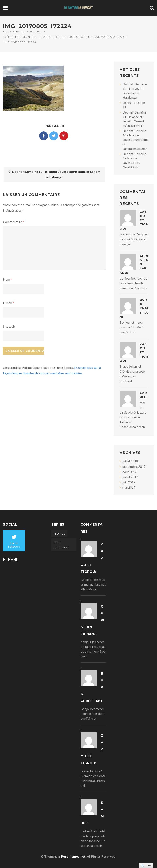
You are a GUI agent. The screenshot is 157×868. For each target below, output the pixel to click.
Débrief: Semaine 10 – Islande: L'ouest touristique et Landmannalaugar (64, 37)
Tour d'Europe (61, 545)
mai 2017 (129, 487)
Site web (9, 326)
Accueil (36, 31)
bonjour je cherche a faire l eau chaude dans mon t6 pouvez (133, 283)
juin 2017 (129, 482)
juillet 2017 (130, 477)
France (59, 534)
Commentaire (14, 222)
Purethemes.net (73, 856)
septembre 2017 (134, 466)
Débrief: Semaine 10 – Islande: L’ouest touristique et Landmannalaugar (54, 174)
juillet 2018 (130, 461)
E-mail (8, 303)
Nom (8, 279)
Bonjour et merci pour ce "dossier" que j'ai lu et (131, 327)
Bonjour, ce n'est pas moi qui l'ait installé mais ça (133, 239)
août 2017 (130, 472)
